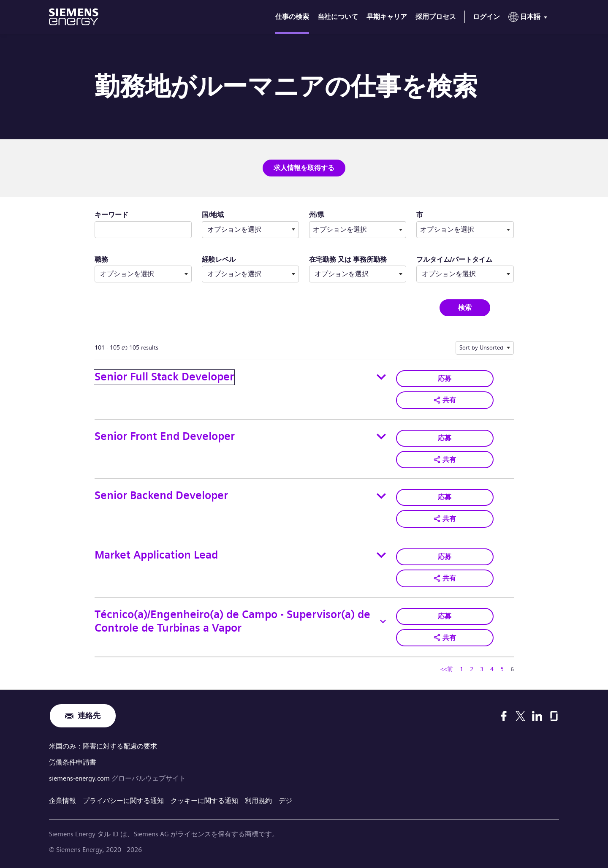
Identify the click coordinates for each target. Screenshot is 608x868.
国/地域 (213, 215)
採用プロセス (436, 17)
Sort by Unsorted (481, 347)
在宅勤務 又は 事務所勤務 (348, 259)
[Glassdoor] (554, 716)
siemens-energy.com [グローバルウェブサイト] (80, 778)
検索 (465, 308)
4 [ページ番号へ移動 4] (492, 669)
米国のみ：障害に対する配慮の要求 (103, 746)
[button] (445, 400)
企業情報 (62, 801)
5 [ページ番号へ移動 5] (502, 669)
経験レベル (219, 259)
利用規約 (258, 801)
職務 (101, 259)
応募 (445, 378)
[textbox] (358, 230)
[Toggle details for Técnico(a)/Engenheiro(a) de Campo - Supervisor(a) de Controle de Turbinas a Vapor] (383, 621)
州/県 (343, 214)
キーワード (111, 215)
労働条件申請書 (73, 762)
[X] (520, 716)
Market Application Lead (156, 555)
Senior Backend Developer (161, 495)
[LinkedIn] (537, 716)
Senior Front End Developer (165, 436)
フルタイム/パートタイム (454, 259)
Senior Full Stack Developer (164, 377)
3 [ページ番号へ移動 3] (482, 669)
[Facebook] (504, 716)
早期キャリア (387, 17)
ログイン (486, 17)
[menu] (529, 19)
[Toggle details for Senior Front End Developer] (381, 437)
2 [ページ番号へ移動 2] (472, 669)
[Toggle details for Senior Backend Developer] (381, 496)
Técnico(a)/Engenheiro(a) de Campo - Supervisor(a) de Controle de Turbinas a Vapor (232, 621)
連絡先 (89, 716)
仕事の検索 (292, 17)
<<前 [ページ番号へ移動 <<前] (447, 669)
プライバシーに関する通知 (123, 801)
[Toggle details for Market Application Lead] (381, 555)
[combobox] (358, 230)
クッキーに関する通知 (204, 801)
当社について (338, 17)
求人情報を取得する (304, 168)
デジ (285, 801)
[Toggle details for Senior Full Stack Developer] (381, 377)
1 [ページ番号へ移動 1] (461, 669)
